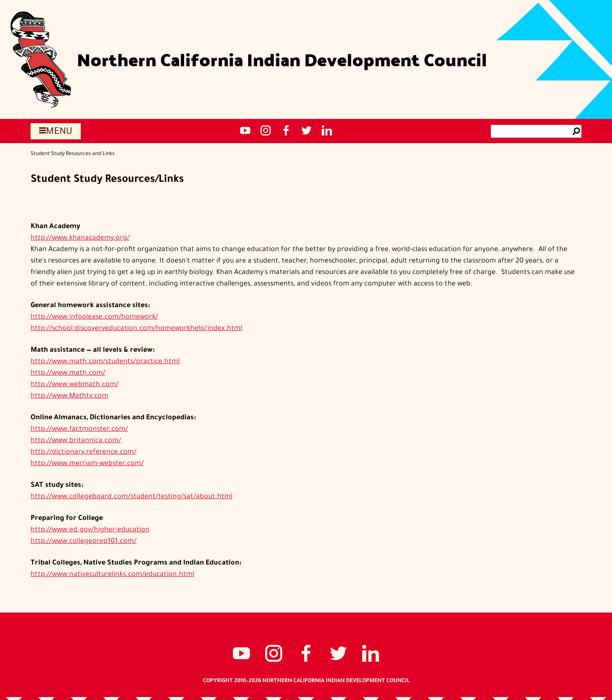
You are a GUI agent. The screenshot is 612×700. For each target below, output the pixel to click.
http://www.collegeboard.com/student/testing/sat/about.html (132, 497)
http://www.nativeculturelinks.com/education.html (112, 575)
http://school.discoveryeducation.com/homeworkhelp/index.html (136, 329)
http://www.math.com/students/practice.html (105, 362)
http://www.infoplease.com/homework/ (94, 317)
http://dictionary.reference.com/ (84, 452)
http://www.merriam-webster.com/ (87, 464)
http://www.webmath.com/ (75, 385)
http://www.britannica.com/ (76, 441)
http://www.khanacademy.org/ (80, 238)
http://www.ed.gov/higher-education (90, 530)
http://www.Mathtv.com (69, 396)
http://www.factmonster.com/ (79, 429)
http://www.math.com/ (68, 373)
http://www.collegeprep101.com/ (84, 542)
